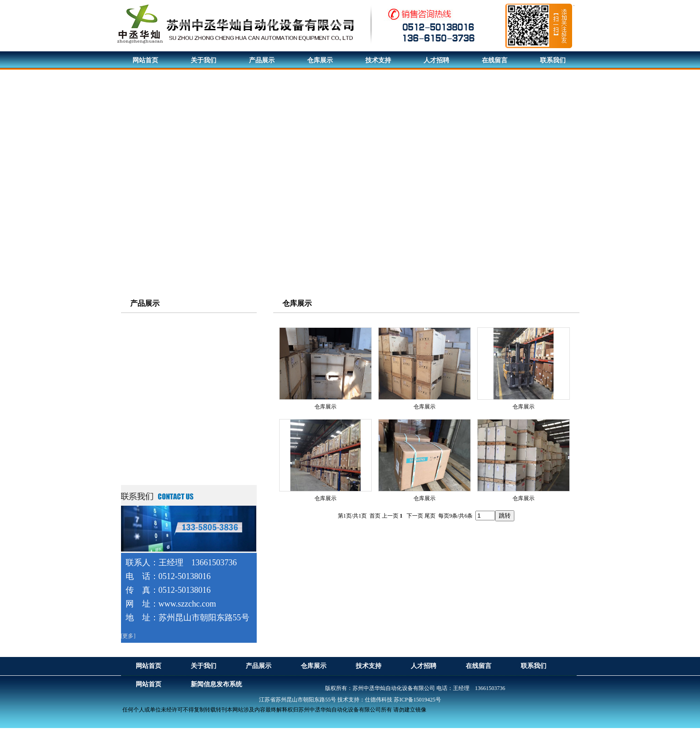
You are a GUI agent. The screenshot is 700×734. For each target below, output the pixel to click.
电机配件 (143, 470)
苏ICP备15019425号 (417, 700)
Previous (7, 189)
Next (691, 189)
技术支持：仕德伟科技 (365, 700)
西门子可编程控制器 (159, 404)
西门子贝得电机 (153, 338)
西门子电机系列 (153, 321)
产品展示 (145, 303)
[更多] (128, 636)
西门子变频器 (149, 387)
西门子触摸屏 (149, 420)
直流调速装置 (149, 437)
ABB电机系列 (150, 354)
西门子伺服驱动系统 (159, 371)
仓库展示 (325, 407)
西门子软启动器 (153, 453)
